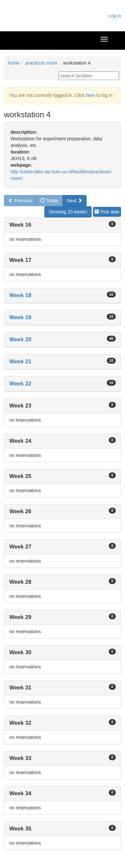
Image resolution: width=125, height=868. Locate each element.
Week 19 (20, 317)
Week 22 (20, 384)
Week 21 (20, 362)
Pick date (107, 212)
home (14, 63)
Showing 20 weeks (68, 212)
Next (75, 201)
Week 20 (20, 339)
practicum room (41, 63)
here (90, 95)
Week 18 (20, 295)
